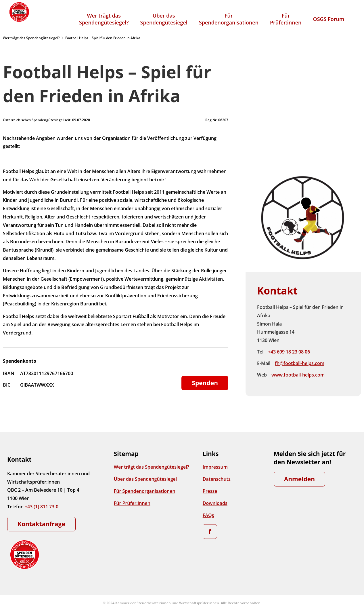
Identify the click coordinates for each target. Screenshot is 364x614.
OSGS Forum (329, 19)
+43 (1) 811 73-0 (42, 507)
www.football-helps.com (298, 375)
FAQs (208, 515)
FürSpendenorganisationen (229, 19)
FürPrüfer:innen (286, 19)
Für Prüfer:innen (132, 503)
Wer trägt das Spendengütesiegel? (31, 38)
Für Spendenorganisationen (145, 491)
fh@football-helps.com (300, 363)
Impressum (215, 467)
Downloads (215, 503)
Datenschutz (217, 479)
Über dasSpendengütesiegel (164, 19)
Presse (210, 491)
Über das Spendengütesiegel (145, 479)
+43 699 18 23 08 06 (289, 352)
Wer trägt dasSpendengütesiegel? (104, 19)
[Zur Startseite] (19, 12)
